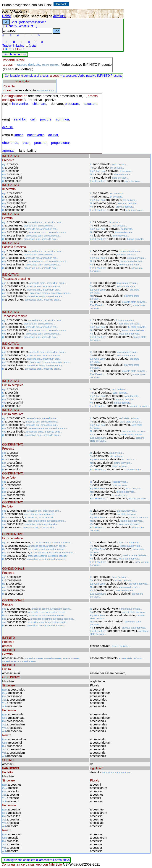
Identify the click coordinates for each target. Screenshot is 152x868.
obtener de (10, 143)
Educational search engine (33, 16)
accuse (8, 127)
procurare (72, 104)
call (33, 119)
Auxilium (59, 16)
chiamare (39, 104)
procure (46, 119)
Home (7, 16)
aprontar (8, 151)
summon (63, 119)
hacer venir (35, 135)
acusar (53, 135)
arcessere (46, 860)
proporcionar (60, 143)
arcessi (45, 76)
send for (20, 119)
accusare (91, 104)
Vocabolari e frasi (15, 54)
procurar (40, 143)
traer (26, 143)
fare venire (20, 104)
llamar (18, 135)
